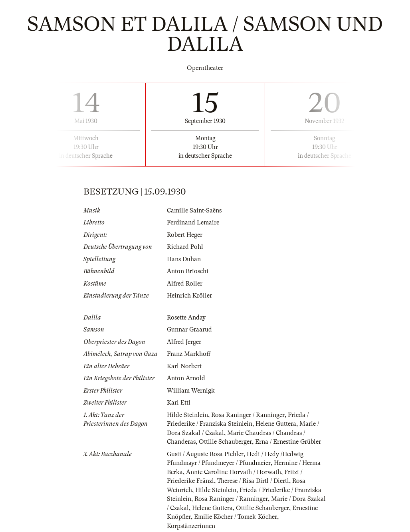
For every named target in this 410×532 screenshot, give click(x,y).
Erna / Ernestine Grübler (288, 442)
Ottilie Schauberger (225, 442)
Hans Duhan (184, 259)
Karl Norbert (184, 366)
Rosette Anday (186, 318)
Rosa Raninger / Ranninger (248, 415)
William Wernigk (191, 391)
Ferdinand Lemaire (193, 222)
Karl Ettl (179, 403)
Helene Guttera (276, 424)
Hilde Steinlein (187, 415)
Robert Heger (185, 235)
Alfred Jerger (184, 342)
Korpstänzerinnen (191, 526)
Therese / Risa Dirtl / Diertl (253, 481)
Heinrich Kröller (189, 296)
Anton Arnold (186, 378)
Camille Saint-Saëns (194, 210)
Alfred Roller (185, 284)
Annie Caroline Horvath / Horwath (234, 472)
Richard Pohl (185, 247)
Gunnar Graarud (189, 330)
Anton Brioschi (188, 271)
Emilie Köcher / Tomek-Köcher (236, 517)
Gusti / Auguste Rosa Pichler (205, 454)
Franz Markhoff (189, 354)
